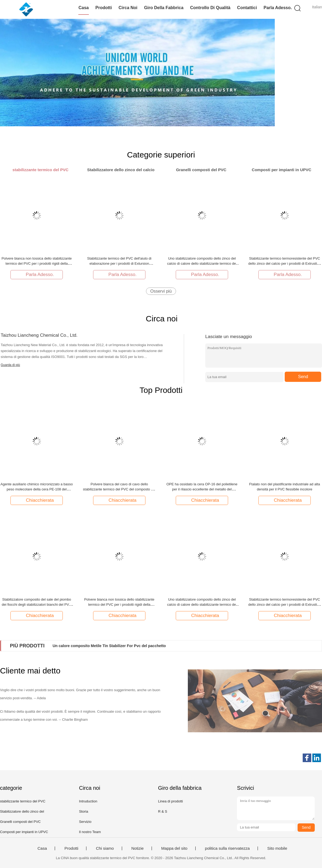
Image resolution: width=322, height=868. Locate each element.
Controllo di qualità (210, 8)
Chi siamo (105, 848)
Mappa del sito (174, 848)
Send (303, 377)
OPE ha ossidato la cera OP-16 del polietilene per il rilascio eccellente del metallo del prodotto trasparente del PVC (202, 489)
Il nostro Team (90, 832)
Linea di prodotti (171, 801)
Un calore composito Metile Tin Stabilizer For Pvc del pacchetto (109, 646)
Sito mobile (277, 848)
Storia (83, 811)
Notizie (138, 848)
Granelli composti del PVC (20, 822)
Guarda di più (10, 365)
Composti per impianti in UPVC (24, 832)
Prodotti (104, 8)
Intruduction (88, 801)
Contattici (247, 8)
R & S (163, 811)
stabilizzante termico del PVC (23, 801)
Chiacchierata (37, 500)
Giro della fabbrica (164, 8)
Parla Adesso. (278, 8)
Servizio (85, 822)
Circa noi (128, 8)
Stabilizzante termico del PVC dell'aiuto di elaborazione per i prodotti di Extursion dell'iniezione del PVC (119, 263)
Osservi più (161, 291)
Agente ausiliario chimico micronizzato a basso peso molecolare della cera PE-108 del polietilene (37, 489)
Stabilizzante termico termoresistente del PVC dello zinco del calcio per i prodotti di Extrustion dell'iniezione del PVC (284, 263)
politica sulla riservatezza (227, 848)
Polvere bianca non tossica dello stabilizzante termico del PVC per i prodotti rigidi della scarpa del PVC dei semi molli (37, 263)
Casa (83, 8)
